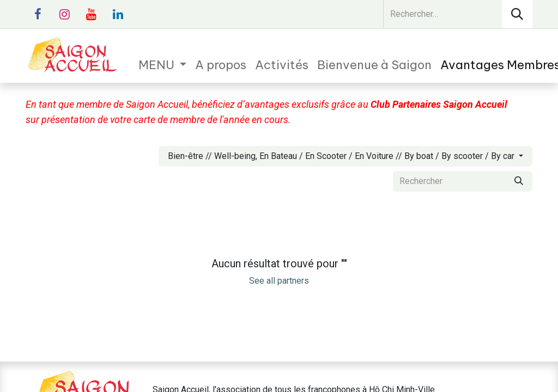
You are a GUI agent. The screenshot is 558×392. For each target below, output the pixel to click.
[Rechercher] (517, 14)
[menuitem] (163, 65)
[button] (345, 156)
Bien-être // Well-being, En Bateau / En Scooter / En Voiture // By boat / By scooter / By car (341, 156)
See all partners (279, 281)
